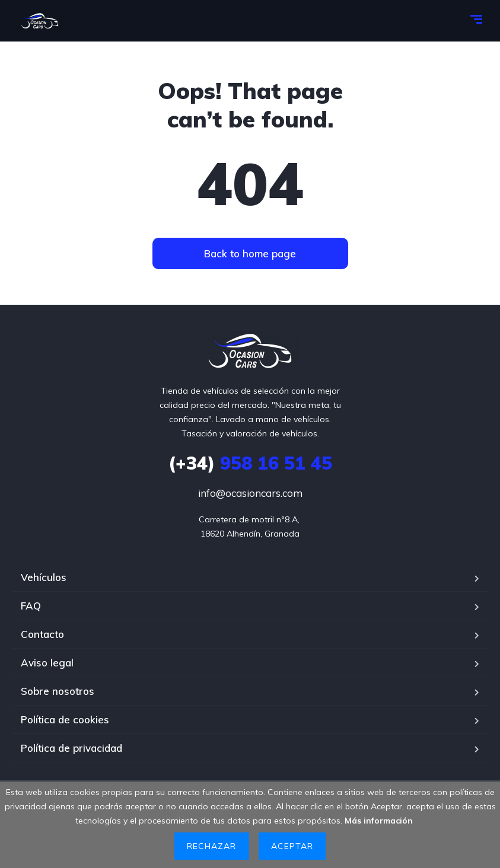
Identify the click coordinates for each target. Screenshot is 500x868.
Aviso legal (47, 663)
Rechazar (211, 846)
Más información (379, 821)
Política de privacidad (71, 748)
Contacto (42, 634)
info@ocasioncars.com (250, 493)
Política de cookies (65, 719)
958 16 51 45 (250, 463)
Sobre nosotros (58, 691)
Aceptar (292, 846)
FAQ (31, 606)
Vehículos (44, 577)
